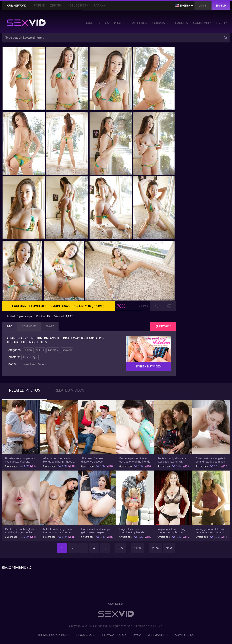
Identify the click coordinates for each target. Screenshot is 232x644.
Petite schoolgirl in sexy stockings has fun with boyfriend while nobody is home (173, 460)
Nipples (53, 350)
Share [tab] (50, 326)
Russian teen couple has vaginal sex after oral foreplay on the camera (20, 460)
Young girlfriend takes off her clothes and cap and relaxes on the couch (210, 531)
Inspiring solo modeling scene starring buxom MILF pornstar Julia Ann (172, 531)
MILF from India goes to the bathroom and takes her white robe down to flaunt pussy (57, 531)
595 (120, 548)
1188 (137, 548)
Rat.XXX (100, 6)
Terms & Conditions (53, 635)
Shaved (67, 350)
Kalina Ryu (30, 357)
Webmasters (158, 635)
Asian (28, 350)
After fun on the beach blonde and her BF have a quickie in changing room (59, 460)
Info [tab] (9, 326)
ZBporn (56, 6)
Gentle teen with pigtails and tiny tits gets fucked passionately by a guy (19, 531)
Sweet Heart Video (33, 364)
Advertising (185, 635)
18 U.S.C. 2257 (86, 635)
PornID (40, 6)
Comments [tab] (29, 326)
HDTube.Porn (78, 6)
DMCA (137, 635)
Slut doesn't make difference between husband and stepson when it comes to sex (94, 460)
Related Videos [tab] (69, 390)
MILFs (40, 350)
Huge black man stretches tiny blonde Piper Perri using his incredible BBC (132, 531)
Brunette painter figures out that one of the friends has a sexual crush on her (135, 460)
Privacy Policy (114, 635)
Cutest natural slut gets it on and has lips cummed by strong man (211, 460)
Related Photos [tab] (25, 390)
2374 (155, 548)
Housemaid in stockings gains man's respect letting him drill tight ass (96, 531)
